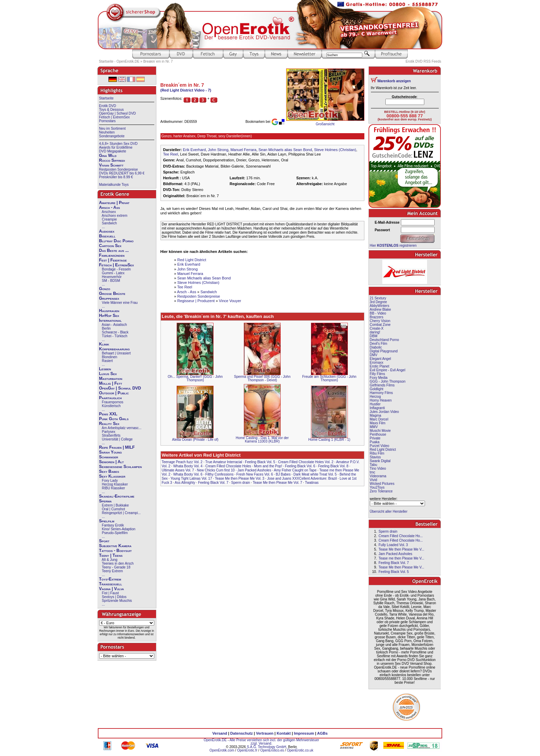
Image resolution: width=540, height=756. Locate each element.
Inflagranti (377, 408)
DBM (374, 336)
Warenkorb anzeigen (394, 81)
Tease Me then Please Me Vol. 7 (277, 483)
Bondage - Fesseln (116, 269)
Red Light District (192, 260)
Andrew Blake (381, 310)
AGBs (323, 733)
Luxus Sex (108, 374)
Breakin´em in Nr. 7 (158, 61)
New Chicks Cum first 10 (216, 470)
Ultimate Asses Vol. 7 (178, 470)
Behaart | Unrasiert (116, 353)
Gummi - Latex (113, 273)
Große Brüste (112, 294)
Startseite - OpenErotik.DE (119, 61)
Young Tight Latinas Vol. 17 (191, 478)
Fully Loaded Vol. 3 (393, 545)
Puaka (375, 442)
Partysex (109, 432)
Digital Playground (384, 351)
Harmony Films (381, 393)
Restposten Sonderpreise (119, 169)
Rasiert (107, 361)
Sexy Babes (109, 471)
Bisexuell (107, 236)
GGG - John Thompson (388, 381)
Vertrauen (265, 733)
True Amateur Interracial (224, 462)
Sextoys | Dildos (114, 597)
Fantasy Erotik (113, 525)
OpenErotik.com (222, 750)
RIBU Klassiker (113, 488)
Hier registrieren (393, 246)
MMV (374, 427)
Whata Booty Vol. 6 (188, 474)
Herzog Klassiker (115, 484)
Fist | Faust (110, 593)
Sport (104, 541)
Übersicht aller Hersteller (389, 512)
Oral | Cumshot (113, 509)
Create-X (377, 328)
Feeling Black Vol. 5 (260, 462)
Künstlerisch (111, 406)
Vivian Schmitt (111, 165)
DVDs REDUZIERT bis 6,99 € (122, 173)
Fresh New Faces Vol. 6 (255, 474)
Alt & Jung (110, 560)
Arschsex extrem (114, 216)
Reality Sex (109, 424)
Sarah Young (111, 452)
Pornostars (107, 121)
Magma (376, 416)
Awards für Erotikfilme (116, 147)
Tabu (374, 465)
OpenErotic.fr (247, 750)
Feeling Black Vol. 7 (213, 483)
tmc (373, 472)
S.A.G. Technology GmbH (267, 747)
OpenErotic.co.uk (300, 750)
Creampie (109, 219)
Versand (220, 733)
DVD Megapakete (113, 151)
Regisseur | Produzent (196, 301)
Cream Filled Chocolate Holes (228, 466)
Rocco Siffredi (112, 160)
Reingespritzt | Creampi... (121, 513)
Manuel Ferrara (243, 150)
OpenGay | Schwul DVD (118, 113)
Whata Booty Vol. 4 (188, 466)
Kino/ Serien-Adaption (119, 529)
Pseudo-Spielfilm (115, 533)
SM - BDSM (111, 281)
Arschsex (109, 212)
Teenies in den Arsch (118, 563)
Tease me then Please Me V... (401, 558)
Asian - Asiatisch (114, 325)
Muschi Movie (380, 431)
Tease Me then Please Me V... (401, 549)
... (103, 227)
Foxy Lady (110, 481)
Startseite (106, 98)
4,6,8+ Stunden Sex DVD (118, 144)
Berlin (106, 328)
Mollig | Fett (111, 383)
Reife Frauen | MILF (117, 447)
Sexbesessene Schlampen (121, 467)
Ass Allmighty (185, 483)
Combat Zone (380, 325)
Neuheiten (107, 132)
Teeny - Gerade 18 (116, 567)
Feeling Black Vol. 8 (333, 466)
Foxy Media (379, 378)
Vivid (374, 480)
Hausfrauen (109, 311)
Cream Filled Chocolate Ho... (401, 536)
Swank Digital (380, 461)
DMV (374, 355)
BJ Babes (283, 474)
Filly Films (377, 374)
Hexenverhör (112, 277)
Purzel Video (380, 446)
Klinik (104, 344)
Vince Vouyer (230, 301)
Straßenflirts (111, 435)
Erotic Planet (380, 366)
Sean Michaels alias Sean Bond (285, 150)
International (111, 320)
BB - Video (378, 313)
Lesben (105, 369)
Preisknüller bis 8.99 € (116, 177)
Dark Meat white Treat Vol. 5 (315, 474)
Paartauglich (111, 398)
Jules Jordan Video (385, 412)
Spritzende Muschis (117, 601)
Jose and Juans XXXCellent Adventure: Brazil (302, 478)
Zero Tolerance (381, 491)
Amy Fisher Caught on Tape (295, 470)
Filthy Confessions (219, 474)
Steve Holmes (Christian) (335, 150)
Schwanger (109, 457)
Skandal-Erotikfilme (117, 496)
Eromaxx (377, 363)
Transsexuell (111, 584)
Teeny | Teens (111, 555)
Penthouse (378, 434)
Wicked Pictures (382, 484)
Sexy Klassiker (112, 476)
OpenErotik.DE (215, 740)
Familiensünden (112, 255)
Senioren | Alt (112, 462)
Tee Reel (171, 154)
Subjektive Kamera (115, 546)
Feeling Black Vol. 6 (300, 466)
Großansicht (325, 124)
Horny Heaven (381, 400)
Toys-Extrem (110, 579)
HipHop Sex (109, 316)
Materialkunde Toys (114, 185)
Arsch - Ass (110, 207)
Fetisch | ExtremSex (115, 117)
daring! (375, 332)
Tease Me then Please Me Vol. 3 (240, 478)
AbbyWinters (380, 306)
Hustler (375, 404)
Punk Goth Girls (114, 419)
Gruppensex (109, 298)
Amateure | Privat (114, 203)
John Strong (218, 150)
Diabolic (376, 347)
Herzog (375, 397)
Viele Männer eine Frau (120, 303)
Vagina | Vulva (112, 589)
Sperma (106, 501)
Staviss (375, 457)
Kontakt (284, 733)
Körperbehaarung (115, 349)
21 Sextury (378, 298)
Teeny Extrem (112, 571)
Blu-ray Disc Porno (116, 241)
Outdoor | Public (114, 393)
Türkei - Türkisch (115, 336)
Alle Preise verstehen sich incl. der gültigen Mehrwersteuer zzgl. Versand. (274, 742)
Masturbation (111, 379)
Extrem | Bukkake (115, 505)
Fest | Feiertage (113, 260)
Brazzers (377, 317)
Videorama (378, 476)
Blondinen (110, 357)
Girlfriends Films (382, 385)
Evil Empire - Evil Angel (388, 370)
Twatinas (312, 483)
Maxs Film (378, 423)
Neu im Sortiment (112, 129)
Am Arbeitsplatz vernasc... (122, 428)
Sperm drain (240, 483)
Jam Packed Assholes (255, 470)
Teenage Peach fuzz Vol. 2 (182, 462)
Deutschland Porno (385, 340)
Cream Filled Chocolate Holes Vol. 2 (306, 462)
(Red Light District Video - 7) (186, 90)
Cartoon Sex (110, 246)
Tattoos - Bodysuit (116, 551)
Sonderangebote (112, 136)
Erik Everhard (194, 150)
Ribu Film (377, 453)
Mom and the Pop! (268, 466)
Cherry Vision (380, 321)
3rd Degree (378, 302)
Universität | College (117, 439)
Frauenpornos (113, 402)
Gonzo (105, 289)
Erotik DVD (108, 106)
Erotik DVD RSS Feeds (423, 61)
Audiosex (107, 231)
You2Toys (377, 487)
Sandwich (109, 223)
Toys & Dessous (112, 110)
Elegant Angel (381, 359)
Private (375, 438)
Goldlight (377, 389)
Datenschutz (242, 733)
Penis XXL (108, 414)
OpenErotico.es (272, 750)
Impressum (304, 733)
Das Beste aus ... (114, 251)
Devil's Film (379, 344)
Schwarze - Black (115, 332)
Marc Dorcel (379, 419)
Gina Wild (108, 156)
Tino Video (378, 468)
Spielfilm (107, 521)
